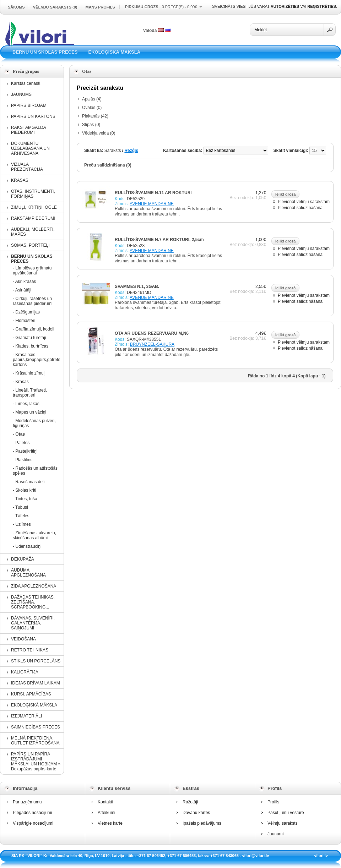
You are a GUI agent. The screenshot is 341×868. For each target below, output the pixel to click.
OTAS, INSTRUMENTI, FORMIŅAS (33, 194)
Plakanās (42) (95, 116)
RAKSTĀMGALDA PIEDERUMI (28, 130)
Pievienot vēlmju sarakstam (304, 202)
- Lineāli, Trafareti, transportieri (30, 393)
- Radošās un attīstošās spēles (35, 471)
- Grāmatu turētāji (29, 338)
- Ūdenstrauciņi (27, 546)
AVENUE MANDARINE (152, 204)
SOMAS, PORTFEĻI (30, 245)
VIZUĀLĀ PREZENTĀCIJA (27, 167)
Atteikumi (106, 813)
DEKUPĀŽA (23, 559)
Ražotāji (190, 802)
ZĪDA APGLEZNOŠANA (34, 586)
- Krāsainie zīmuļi (29, 373)
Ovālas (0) (92, 108)
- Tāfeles (21, 516)
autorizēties (285, 6)
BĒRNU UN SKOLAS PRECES (45, 52)
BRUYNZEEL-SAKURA (152, 344)
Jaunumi (275, 834)
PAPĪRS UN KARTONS (33, 116)
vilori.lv (321, 856)
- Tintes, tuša (25, 499)
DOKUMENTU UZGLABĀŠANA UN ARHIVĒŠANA (30, 148)
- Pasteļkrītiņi (25, 451)
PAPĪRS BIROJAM (29, 105)
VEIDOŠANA (23, 639)
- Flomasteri (24, 321)
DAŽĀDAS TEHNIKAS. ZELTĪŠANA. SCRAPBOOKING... (33, 602)
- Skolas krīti (25, 490)
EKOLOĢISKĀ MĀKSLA (114, 52)
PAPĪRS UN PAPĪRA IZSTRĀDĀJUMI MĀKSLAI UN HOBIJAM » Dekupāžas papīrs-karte (36, 761)
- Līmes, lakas (26, 404)
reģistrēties (322, 6)
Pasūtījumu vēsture (286, 813)
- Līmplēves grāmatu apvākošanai (32, 271)
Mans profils (100, 7)
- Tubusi (20, 507)
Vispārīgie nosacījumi (33, 823)
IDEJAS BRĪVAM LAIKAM (36, 683)
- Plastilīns (23, 460)
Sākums (16, 7)
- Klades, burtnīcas (31, 346)
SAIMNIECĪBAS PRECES (36, 727)
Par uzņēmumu (27, 802)
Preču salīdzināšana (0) (108, 165)
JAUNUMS (21, 94)
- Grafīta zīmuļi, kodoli (34, 329)
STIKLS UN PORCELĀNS (36, 661)
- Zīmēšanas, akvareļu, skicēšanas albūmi (34, 535)
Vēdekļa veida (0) (99, 133)
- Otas (19, 434)
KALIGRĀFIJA (25, 672)
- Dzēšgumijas (26, 312)
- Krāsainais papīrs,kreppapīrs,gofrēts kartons (36, 360)
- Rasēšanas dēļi (29, 482)
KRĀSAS (20, 180)
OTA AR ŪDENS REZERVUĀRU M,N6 (152, 333)
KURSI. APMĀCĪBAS (31, 694)
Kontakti (105, 802)
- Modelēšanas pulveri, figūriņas (34, 423)
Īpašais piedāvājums (202, 823)
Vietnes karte (110, 823)
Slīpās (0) (91, 125)
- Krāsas (21, 382)
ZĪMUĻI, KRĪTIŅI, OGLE (34, 207)
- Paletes (21, 443)
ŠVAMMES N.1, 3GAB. (137, 286)
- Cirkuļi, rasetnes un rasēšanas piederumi (33, 301)
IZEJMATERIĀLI (26, 716)
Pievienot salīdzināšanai (301, 208)
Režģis (131, 151)
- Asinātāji (22, 290)
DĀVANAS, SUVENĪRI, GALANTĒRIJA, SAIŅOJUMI (33, 623)
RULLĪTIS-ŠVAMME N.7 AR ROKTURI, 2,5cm (159, 240)
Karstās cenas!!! (26, 83)
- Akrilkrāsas (24, 282)
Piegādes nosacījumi (33, 813)
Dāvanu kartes (196, 813)
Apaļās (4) (92, 99)
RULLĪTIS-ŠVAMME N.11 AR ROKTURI (153, 193)
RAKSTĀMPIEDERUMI (33, 218)
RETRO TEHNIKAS (30, 650)
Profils (273, 802)
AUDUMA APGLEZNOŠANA (28, 573)
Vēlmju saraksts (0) (55, 7)
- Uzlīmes (22, 524)
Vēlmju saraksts (283, 823)
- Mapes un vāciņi (29, 412)
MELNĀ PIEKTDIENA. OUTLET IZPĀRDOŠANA (35, 741)
